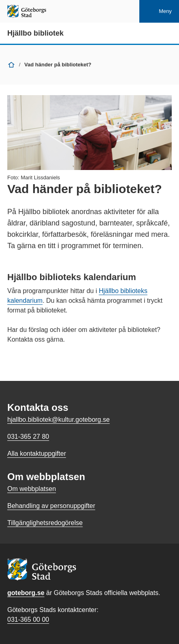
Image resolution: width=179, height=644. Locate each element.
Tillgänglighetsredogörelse (45, 523)
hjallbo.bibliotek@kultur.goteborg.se (59, 420)
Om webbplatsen (32, 489)
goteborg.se (26, 593)
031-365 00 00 (28, 620)
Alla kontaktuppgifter (37, 454)
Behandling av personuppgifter (51, 506)
